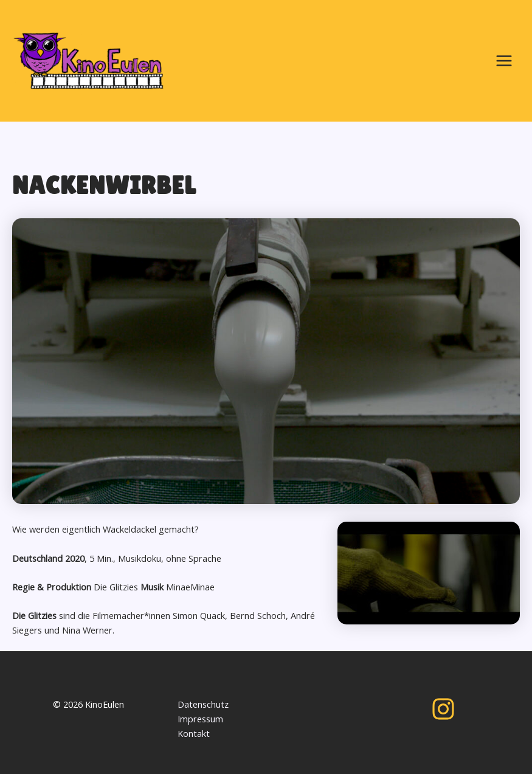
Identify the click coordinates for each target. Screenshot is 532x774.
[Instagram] (443, 709)
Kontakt (194, 733)
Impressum (200, 719)
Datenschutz (203, 704)
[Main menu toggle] (504, 61)
